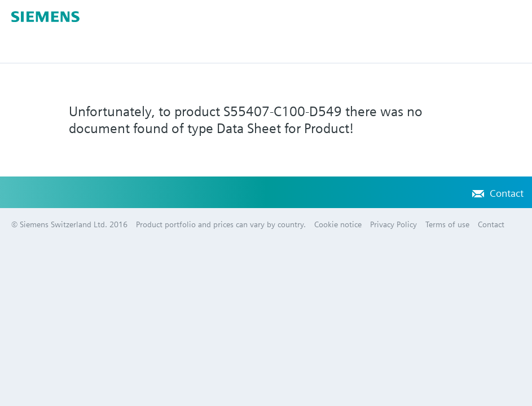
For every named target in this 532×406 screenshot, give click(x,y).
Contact (507, 193)
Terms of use (447, 224)
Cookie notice (338, 224)
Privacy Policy (393, 224)
